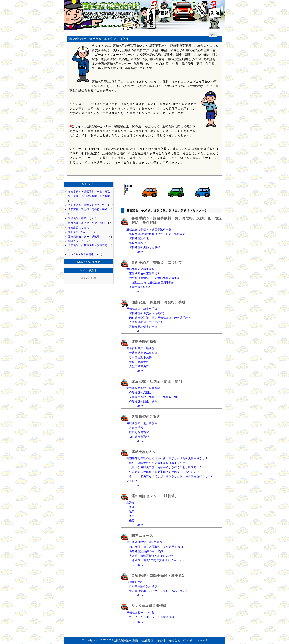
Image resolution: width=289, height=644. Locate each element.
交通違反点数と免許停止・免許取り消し (155, 397)
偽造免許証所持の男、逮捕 (146, 551)
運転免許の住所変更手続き (143, 309)
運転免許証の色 (139, 238)
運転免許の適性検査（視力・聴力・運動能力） (159, 234)
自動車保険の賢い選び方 (145, 586)
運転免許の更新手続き (140, 269)
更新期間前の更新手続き (145, 274)
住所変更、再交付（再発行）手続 (159, 302)
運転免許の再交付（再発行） (148, 313)
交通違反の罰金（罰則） (145, 402)
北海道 (131, 502)
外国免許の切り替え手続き (146, 322)
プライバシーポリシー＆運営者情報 (152, 617)
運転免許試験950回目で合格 (144, 542)
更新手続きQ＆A (140, 287)
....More (138, 252)
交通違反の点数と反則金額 (143, 388)
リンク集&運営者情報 (149, 606)
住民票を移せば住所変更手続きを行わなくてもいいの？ (164, 472)
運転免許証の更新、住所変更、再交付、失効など (144, 17)
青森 (132, 507)
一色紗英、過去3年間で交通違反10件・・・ (157, 560)
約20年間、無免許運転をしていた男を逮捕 (156, 547)
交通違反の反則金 (140, 393)
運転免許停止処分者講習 (142, 423)
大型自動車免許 (139, 366)
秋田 (132, 511)
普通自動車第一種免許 (140, 348)
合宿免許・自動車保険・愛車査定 (159, 575)
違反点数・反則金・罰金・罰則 (157, 381)
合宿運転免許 (135, 582)
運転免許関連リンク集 (140, 613)
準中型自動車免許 (140, 357)
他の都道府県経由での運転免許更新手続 (155, 278)
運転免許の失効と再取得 (145, 247)
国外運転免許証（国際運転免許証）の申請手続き (160, 318)
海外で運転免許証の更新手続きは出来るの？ (157, 463)
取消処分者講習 (139, 432)
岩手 (132, 516)
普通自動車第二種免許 (143, 353)
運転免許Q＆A (143, 452)
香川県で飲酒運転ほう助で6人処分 (151, 556)
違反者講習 (136, 428)
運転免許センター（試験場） (155, 496)
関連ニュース (142, 536)
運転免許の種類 (144, 342)
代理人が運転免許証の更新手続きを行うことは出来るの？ (166, 467)
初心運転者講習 (139, 437)
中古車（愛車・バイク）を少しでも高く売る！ (159, 591)
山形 (132, 521)
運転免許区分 (138, 243)
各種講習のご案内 (146, 417)
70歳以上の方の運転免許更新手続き (152, 283)
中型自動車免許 (139, 362)
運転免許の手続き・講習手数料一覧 (149, 229)
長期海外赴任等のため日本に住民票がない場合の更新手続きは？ (167, 458)
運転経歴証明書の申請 (143, 327)
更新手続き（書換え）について (157, 263)
